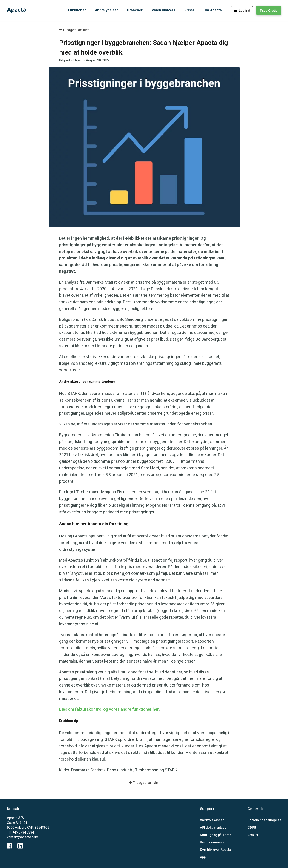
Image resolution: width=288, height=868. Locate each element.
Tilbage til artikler (74, 30)
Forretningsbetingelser (264, 820)
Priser (189, 10)
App (203, 857)
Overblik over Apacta (215, 850)
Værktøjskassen (212, 820)
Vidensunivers (163, 10)
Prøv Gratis (269, 10)
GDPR (252, 828)
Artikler (253, 835)
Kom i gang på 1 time (216, 835)
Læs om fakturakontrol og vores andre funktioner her (109, 709)
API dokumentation (214, 828)
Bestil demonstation (215, 842)
